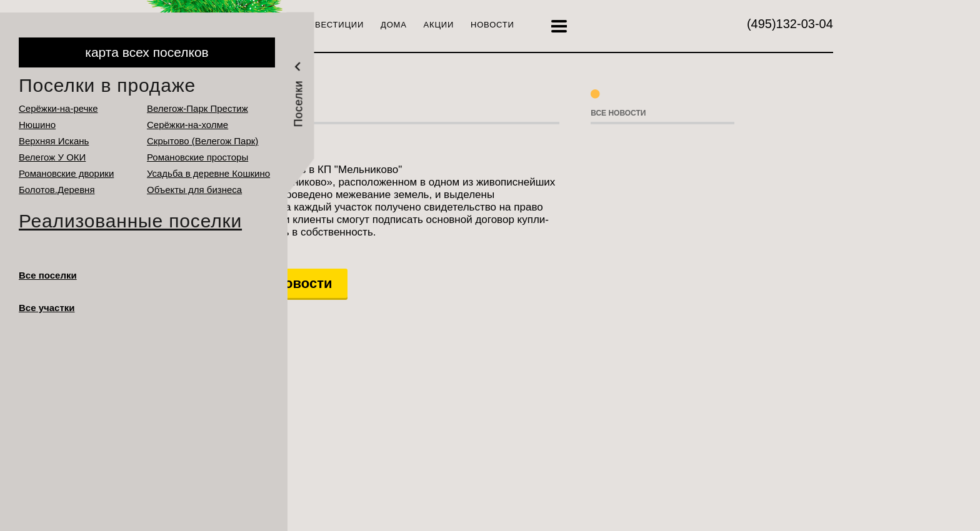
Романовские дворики (66, 173)
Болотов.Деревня (57, 190)
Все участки (47, 308)
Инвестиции (333, 25)
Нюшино (37, 125)
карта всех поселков (147, 52)
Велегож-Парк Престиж (197, 108)
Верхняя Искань (54, 141)
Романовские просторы (197, 157)
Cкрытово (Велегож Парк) (202, 141)
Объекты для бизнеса (194, 190)
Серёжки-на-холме (187, 125)
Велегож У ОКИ (52, 157)
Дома (394, 25)
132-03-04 (790, 24)
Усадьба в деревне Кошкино (208, 173)
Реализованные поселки (130, 221)
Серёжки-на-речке (58, 108)
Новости (492, 25)
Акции (439, 25)
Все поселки (48, 275)
